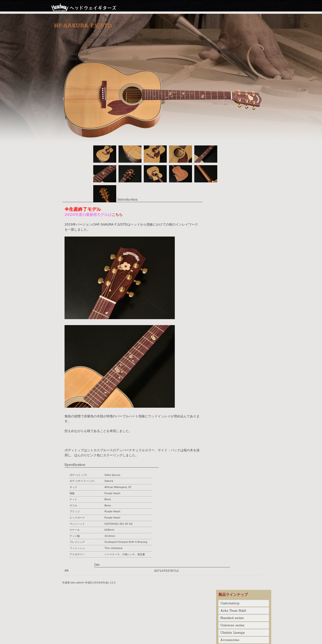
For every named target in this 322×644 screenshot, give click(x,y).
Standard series (232, 618)
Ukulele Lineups (233, 633)
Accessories (230, 640)
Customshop (230, 603)
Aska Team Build (233, 611)
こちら (117, 215)
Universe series (232, 625)
